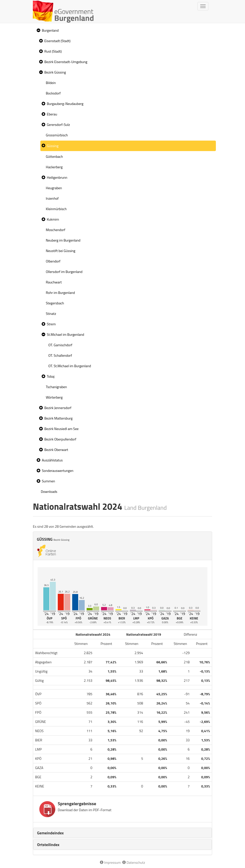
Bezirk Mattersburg (59, 418)
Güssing (53, 146)
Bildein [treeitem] (51, 83)
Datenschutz (134, 862)
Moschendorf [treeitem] (56, 230)
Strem (51, 324)
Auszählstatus (52, 460)
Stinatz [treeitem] (51, 313)
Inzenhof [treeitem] (52, 198)
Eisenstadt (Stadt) (57, 41)
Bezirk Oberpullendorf (60, 439)
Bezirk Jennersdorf (58, 408)
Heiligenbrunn (57, 177)
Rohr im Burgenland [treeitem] (60, 293)
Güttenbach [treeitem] (54, 156)
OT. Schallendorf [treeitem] (60, 355)
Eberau (52, 114)
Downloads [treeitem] (49, 491)
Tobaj (51, 376)
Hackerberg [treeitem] (54, 167)
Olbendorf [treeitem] (53, 261)
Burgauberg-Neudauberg (65, 104)
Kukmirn (53, 219)
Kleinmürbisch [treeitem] (56, 209)
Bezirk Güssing (55, 72)
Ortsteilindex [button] (48, 845)
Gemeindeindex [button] (50, 833)
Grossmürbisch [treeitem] (57, 135)
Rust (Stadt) (53, 51)
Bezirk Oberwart (56, 450)
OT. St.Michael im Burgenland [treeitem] (70, 366)
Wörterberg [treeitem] (54, 397)
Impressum (110, 862)
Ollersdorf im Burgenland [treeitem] (64, 272)
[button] (38, 31)
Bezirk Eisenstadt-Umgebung (66, 62)
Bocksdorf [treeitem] (53, 93)
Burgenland (50, 30)
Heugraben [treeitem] (54, 188)
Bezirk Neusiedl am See (61, 429)
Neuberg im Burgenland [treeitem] (63, 240)
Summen (48, 481)
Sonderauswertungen (58, 471)
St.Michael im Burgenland (65, 334)
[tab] (122, 833)
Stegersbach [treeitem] (55, 303)
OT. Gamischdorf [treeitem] (60, 345)
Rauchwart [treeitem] (54, 282)
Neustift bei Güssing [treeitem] (61, 251)
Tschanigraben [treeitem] (56, 387)
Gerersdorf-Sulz (58, 125)
